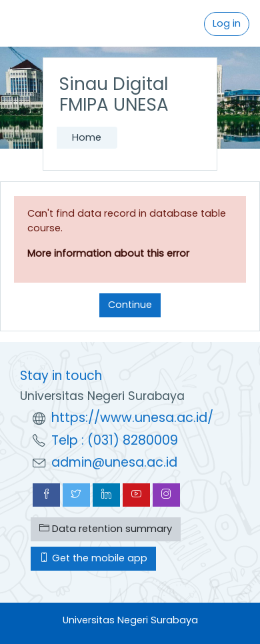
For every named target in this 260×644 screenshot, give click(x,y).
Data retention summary (106, 529)
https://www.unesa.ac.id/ (132, 418)
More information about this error (108, 253)
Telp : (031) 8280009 (115, 440)
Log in (227, 23)
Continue (130, 305)
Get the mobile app (93, 558)
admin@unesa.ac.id (114, 462)
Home (87, 137)
